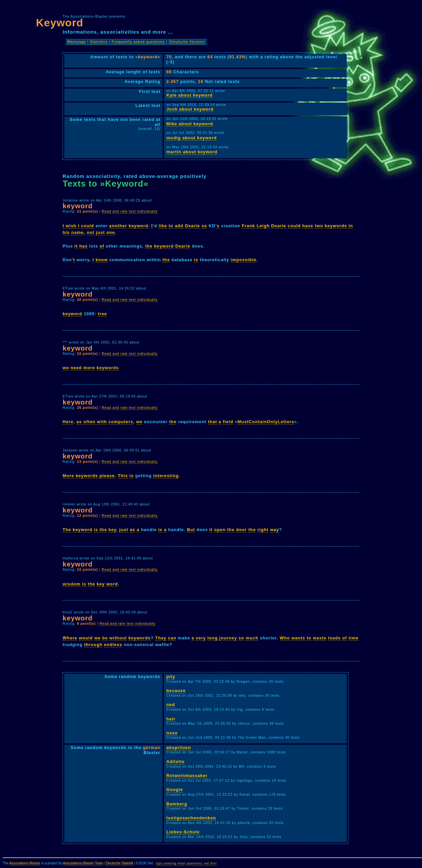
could (87, 226)
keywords (336, 226)
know (102, 260)
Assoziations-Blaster (25, 863)
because (176, 691)
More (68, 476)
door (241, 530)
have (308, 226)
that (212, 422)
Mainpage (77, 42)
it (76, 246)
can (172, 638)
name (77, 232)
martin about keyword (192, 152)
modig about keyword (191, 138)
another (118, 226)
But (191, 530)
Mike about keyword (190, 124)
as (79, 422)
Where (70, 638)
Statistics (99, 42)
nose (172, 733)
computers (121, 422)
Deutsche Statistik (120, 863)
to (171, 226)
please (107, 476)
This (123, 476)
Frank (248, 226)
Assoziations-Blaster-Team (83, 863)
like (163, 226)
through (93, 645)
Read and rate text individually (130, 211)
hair (171, 719)
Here (68, 422)
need (76, 368)
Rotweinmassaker (187, 776)
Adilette (175, 762)
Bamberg (177, 804)
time (353, 638)
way (275, 530)
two (319, 226)
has (83, 246)
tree (102, 314)
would (86, 638)
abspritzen (179, 748)
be (105, 638)
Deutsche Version (187, 42)
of (102, 246)
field (228, 422)
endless (113, 645)
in (351, 226)
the (149, 246)
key (112, 530)
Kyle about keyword (189, 95)
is (196, 260)
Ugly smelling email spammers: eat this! (186, 864)
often (89, 422)
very (201, 638)
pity (171, 677)
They (161, 638)
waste (320, 638)
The (67, 530)
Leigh (263, 226)
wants (298, 638)
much (252, 638)
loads (334, 638)
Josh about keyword (190, 109)
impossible (244, 260)
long (213, 638)
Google (175, 790)
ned (171, 705)
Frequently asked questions (138, 42)
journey (228, 638)
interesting (166, 476)
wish (71, 226)
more (89, 368)
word (112, 584)
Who (285, 638)
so (204, 226)
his (66, 232)
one (111, 232)
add (179, 226)
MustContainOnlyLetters (266, 422)
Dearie (192, 226)
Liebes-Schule (183, 832)
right (263, 530)
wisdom (72, 584)
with (102, 422)
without (118, 638)
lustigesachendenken (191, 818)
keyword (138, 226)
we (66, 368)
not (91, 232)
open (220, 530)
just (100, 232)
